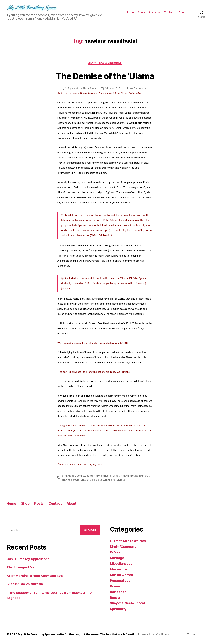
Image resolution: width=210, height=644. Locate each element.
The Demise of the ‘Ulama (105, 76)
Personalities (121, 581)
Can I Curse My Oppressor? (29, 559)
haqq (90, 476)
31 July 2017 (113, 89)
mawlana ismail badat (107, 476)
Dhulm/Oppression (125, 547)
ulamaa (122, 480)
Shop (141, 12)
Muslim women (122, 575)
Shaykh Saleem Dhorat (105, 63)
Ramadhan (119, 592)
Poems (116, 587)
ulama (112, 480)
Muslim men (120, 569)
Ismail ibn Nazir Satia (83, 89)
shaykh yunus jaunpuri (94, 480)
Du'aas (115, 553)
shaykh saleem (71, 480)
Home (130, 12)
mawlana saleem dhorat (136, 476)
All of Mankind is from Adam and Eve (36, 576)
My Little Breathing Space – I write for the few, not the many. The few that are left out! (77, 635)
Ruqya (115, 598)
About (182, 12)
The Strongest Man (22, 567)
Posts (152, 12)
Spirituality (119, 609)
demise (81, 476)
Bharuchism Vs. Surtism (26, 584)
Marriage (117, 558)
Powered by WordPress (157, 635)
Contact (169, 12)
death (72, 476)
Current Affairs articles (129, 541)
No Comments (138, 89)
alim (64, 476)
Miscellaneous (122, 564)
